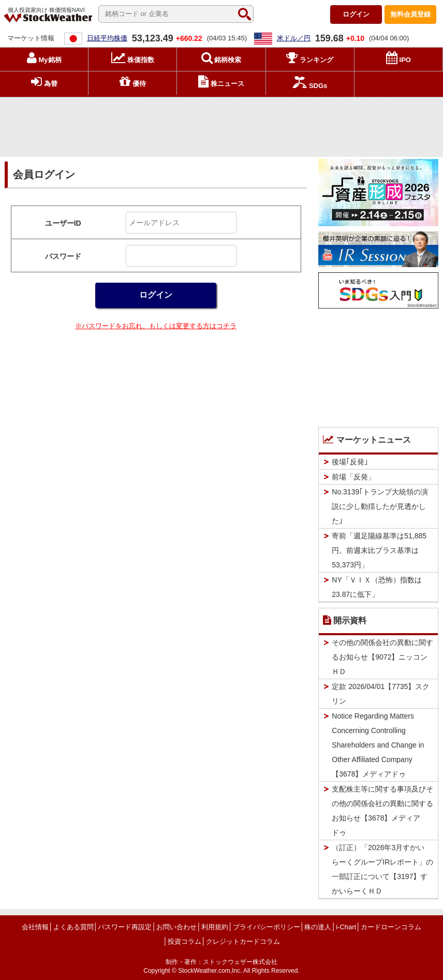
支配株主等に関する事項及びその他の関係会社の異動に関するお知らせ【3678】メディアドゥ (382, 811)
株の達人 (318, 927)
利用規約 (215, 927)
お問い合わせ (176, 927)
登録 (410, 14)
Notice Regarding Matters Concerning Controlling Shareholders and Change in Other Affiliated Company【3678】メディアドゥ (378, 745)
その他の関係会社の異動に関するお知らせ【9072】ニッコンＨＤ (382, 657)
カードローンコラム (391, 927)
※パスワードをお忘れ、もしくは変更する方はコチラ (156, 326)
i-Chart (346, 927)
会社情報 (35, 927)
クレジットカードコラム (243, 941)
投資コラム (184, 941)
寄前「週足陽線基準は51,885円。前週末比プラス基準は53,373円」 (379, 550)
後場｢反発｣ (350, 462)
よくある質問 (73, 927)
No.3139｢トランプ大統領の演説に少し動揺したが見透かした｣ (380, 506)
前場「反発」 (353, 477)
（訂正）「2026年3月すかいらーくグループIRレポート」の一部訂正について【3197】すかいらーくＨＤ (382, 869)
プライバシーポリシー (267, 927)
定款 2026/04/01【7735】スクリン (381, 694)
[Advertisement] (222, 125)
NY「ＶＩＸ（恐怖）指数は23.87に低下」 (376, 587)
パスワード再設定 (125, 927)
